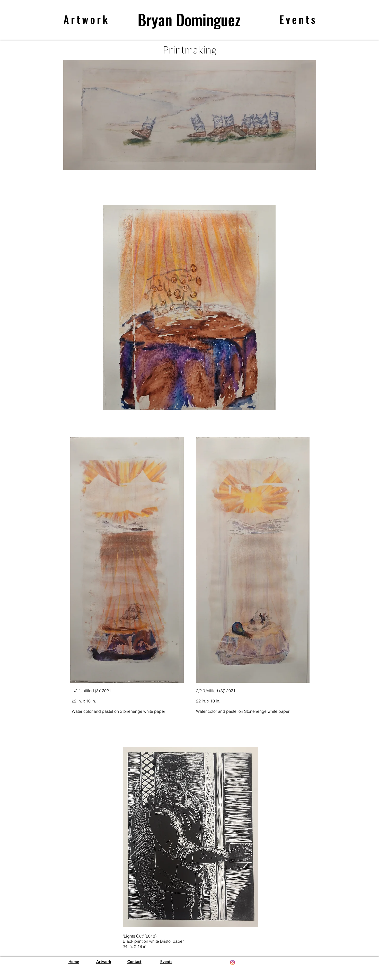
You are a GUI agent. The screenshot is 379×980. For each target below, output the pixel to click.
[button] (190, 115)
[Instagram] (232, 962)
